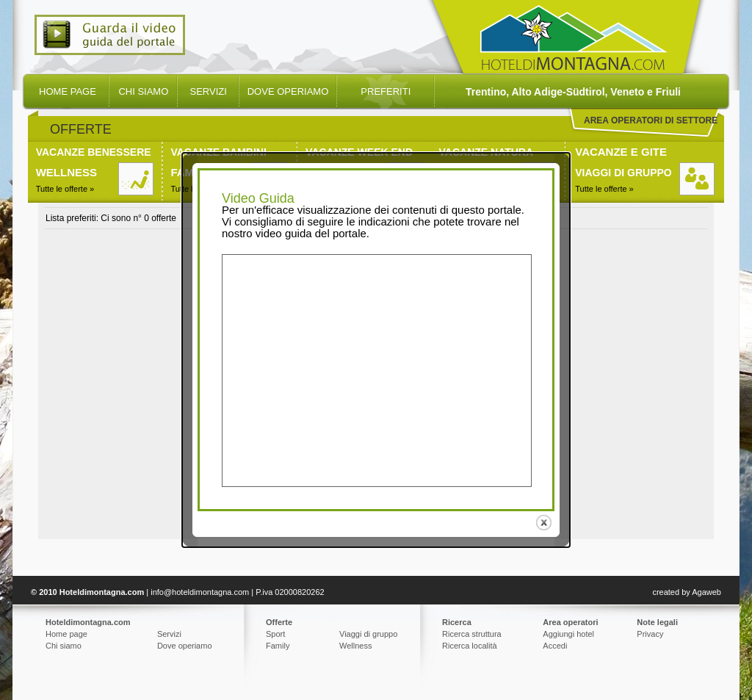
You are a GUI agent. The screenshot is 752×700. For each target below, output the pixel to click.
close (545, 520)
